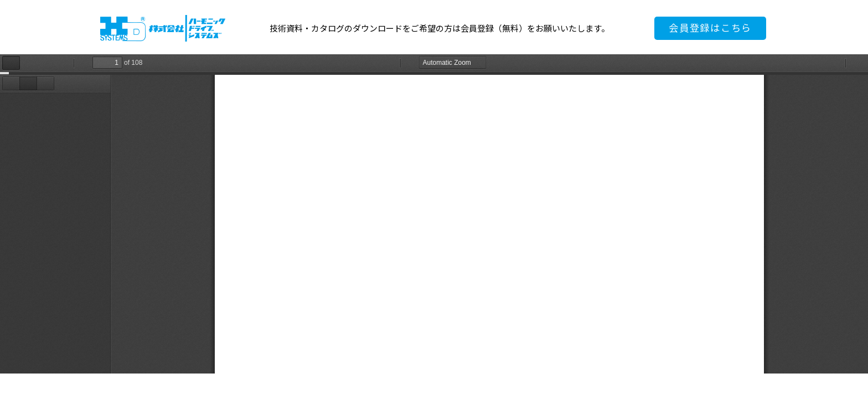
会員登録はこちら (710, 28)
